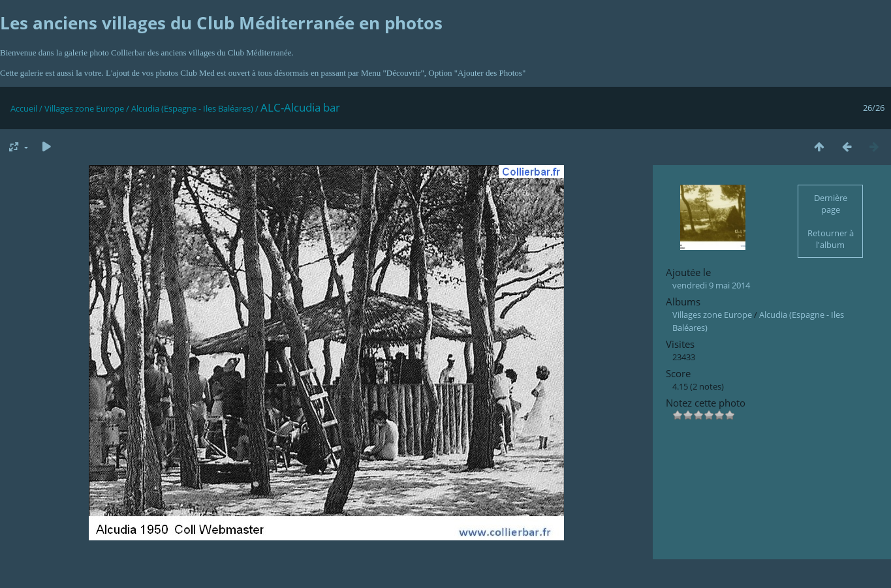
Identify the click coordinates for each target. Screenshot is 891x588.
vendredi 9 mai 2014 (711, 285)
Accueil (24, 108)
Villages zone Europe (84, 108)
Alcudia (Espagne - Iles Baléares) (192, 108)
